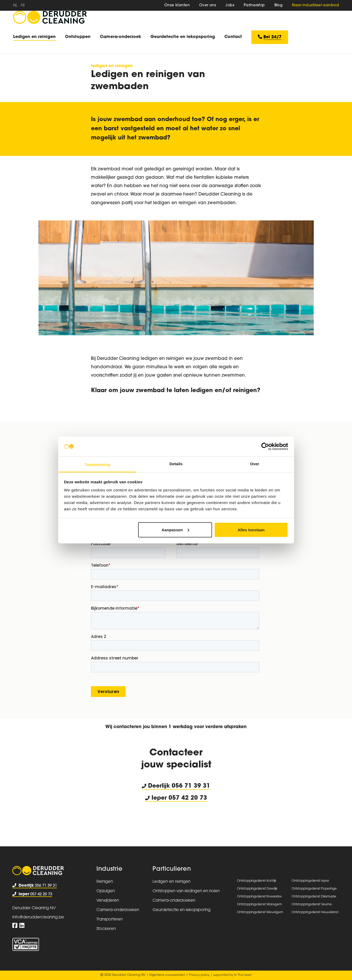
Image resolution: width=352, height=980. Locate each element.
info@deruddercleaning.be (38, 917)
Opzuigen (106, 891)
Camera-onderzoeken (118, 910)
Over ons (208, 5)
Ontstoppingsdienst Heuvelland (315, 912)
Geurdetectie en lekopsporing (183, 37)
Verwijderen (108, 901)
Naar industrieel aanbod (315, 5)
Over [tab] (255, 464)
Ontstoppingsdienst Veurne (312, 905)
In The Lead (243, 975)
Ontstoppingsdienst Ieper (310, 881)
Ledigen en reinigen (34, 37)
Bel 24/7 (270, 37)
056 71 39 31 (191, 786)
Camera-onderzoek (120, 37)
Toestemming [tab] (98, 465)
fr (23, 6)
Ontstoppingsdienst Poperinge (314, 889)
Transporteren (110, 920)
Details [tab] (176, 464)
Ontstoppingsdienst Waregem (259, 905)
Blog (279, 5)
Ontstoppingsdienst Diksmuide (314, 897)
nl (15, 6)
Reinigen (105, 882)
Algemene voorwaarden (167, 975)
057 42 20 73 (32, 894)
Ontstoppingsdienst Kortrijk (257, 881)
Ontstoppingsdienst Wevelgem (260, 912)
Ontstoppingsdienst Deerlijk (257, 889)
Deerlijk (157, 786)
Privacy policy (199, 975)
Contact (233, 37)
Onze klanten (177, 5)
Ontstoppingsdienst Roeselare (259, 897)
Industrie (109, 869)
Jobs (230, 5)
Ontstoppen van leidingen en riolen (186, 891)
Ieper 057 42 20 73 (176, 798)
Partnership (254, 5)
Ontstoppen (78, 37)
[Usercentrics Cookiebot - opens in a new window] (265, 446)
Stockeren (106, 929)
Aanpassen (175, 530)
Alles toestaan (251, 530)
